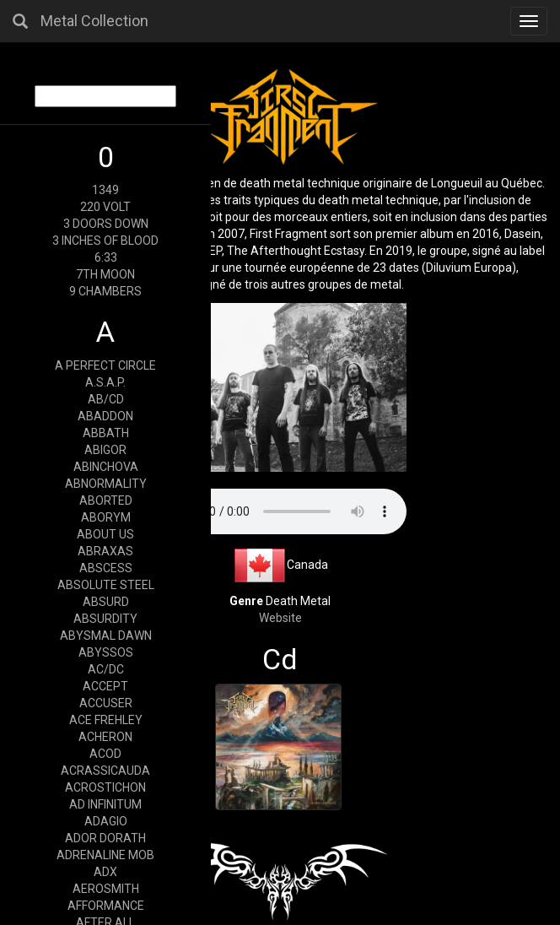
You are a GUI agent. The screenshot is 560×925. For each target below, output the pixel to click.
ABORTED (106, 500)
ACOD (105, 754)
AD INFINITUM (105, 804)
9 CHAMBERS (105, 291)
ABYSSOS (106, 652)
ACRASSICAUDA (105, 771)
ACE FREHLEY (106, 720)
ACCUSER (106, 703)
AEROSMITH (106, 889)
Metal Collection (94, 21)
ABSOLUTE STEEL (106, 585)
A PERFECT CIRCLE (105, 365)
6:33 (106, 257)
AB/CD (106, 399)
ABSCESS (106, 568)
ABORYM (106, 517)
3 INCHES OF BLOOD (105, 241)
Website (280, 618)
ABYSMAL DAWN (106, 636)
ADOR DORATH (105, 838)
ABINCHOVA (106, 467)
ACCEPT (105, 686)
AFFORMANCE (106, 906)
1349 (105, 190)
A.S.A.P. (105, 382)
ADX (105, 872)
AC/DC (106, 669)
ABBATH (106, 433)
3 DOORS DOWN (106, 224)
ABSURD (106, 602)
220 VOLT (105, 207)
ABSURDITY (105, 619)
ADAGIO (106, 821)
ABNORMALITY (106, 484)
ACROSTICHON (105, 787)
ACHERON (105, 737)
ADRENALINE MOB (105, 855)
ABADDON (105, 416)
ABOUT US (105, 534)
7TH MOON (105, 274)
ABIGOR (105, 450)
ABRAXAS (105, 551)
